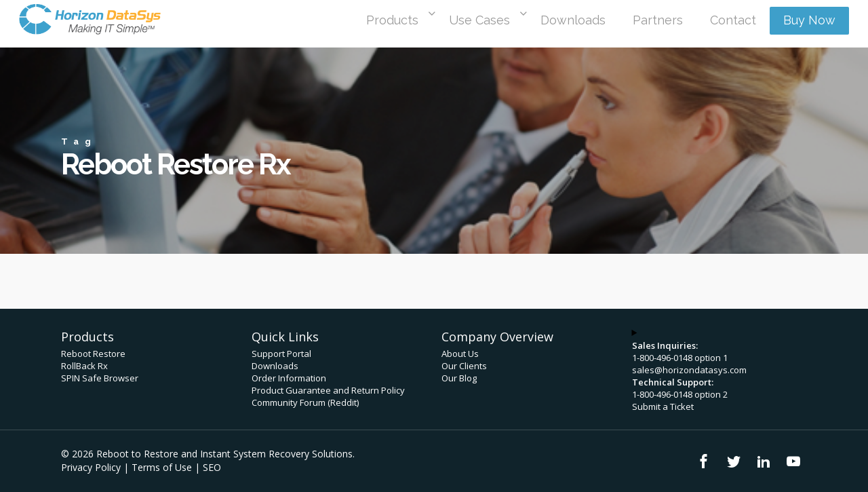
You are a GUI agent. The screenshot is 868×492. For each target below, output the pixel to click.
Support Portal (281, 354)
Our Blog (459, 378)
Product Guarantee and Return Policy (328, 390)
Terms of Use (162, 467)
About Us (460, 354)
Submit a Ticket (663, 406)
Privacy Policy (91, 467)
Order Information (289, 378)
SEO (212, 467)
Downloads (275, 366)
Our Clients (464, 366)
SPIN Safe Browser (100, 378)
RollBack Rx (84, 366)
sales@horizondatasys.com (689, 370)
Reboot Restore (93, 354)
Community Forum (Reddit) (305, 402)
